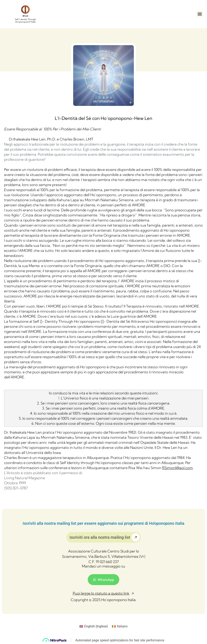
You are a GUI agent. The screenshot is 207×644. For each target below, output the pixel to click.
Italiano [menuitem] (122, 626)
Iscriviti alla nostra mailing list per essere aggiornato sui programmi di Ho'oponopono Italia (103, 523)
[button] (200, 14)
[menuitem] (94, 626)
